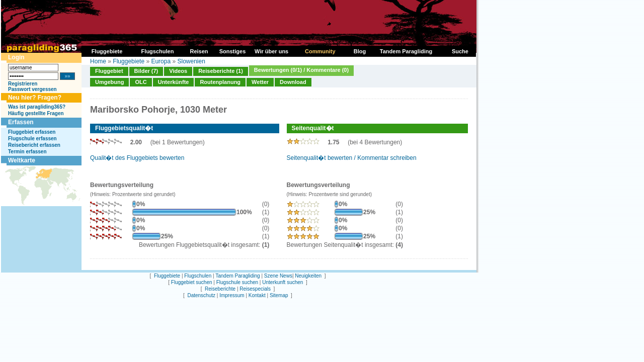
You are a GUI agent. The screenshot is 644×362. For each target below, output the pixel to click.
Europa (161, 61)
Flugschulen (198, 276)
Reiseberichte (220, 289)
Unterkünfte (174, 82)
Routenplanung (220, 82)
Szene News (278, 276)
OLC (141, 82)
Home (98, 61)
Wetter (260, 82)
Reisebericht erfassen (34, 145)
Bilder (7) (146, 71)
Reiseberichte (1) (221, 71)
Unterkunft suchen (283, 282)
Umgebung (109, 82)
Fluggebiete (129, 61)
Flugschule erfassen (32, 139)
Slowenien (191, 61)
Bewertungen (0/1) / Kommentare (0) (301, 70)
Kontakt (257, 295)
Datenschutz (201, 295)
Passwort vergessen (32, 89)
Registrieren (23, 84)
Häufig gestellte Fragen (36, 113)
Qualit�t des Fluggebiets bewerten (137, 158)
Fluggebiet (109, 71)
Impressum (232, 295)
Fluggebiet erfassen (32, 132)
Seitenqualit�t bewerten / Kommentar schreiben (352, 158)
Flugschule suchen (237, 282)
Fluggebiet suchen (192, 282)
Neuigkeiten (308, 276)
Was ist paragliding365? (37, 107)
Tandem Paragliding (237, 276)
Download (293, 82)
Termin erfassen (27, 152)
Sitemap (279, 295)
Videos (178, 71)
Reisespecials (255, 289)
